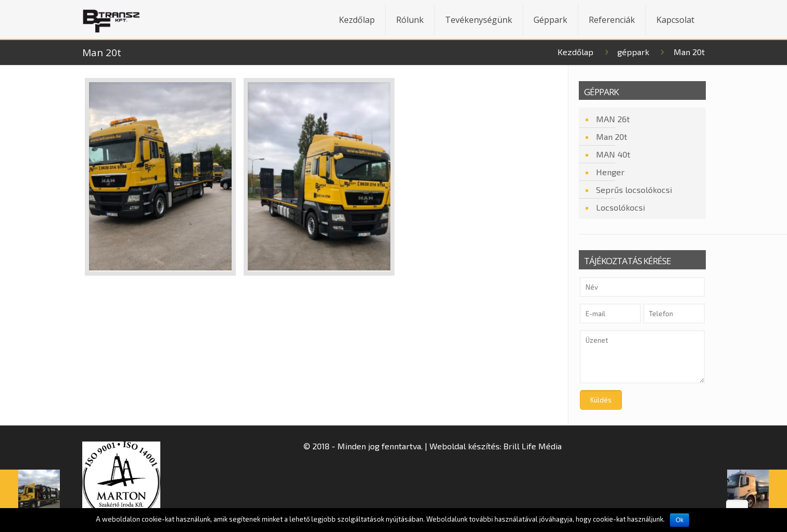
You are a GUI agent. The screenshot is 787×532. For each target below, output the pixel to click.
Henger (610, 172)
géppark (633, 52)
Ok (680, 520)
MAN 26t (613, 119)
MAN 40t (613, 154)
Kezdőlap (575, 52)
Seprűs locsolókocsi (634, 190)
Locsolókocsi (620, 207)
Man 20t (612, 137)
